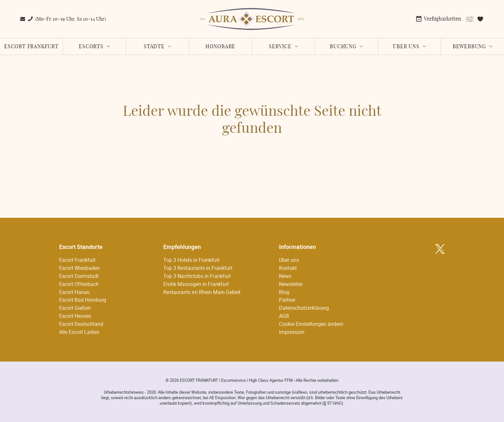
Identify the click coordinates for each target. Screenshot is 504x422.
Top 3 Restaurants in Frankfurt (198, 268)
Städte (154, 47)
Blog (284, 292)
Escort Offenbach (79, 284)
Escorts (91, 47)
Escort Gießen (75, 308)
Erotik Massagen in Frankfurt (196, 284)
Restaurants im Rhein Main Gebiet (202, 292)
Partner (287, 300)
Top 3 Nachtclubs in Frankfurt (197, 276)
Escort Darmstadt (79, 276)
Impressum (292, 332)
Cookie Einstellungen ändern (311, 324)
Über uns (406, 47)
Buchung (343, 47)
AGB (284, 316)
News (285, 276)
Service (280, 47)
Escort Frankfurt (31, 47)
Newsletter (291, 284)
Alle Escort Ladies (79, 332)
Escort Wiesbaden (79, 268)
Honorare (220, 47)
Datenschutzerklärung (304, 308)
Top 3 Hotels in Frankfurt (191, 260)
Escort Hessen (75, 316)
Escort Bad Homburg (83, 300)
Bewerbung (469, 47)
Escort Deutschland (81, 324)
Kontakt (288, 268)
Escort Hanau (74, 292)
